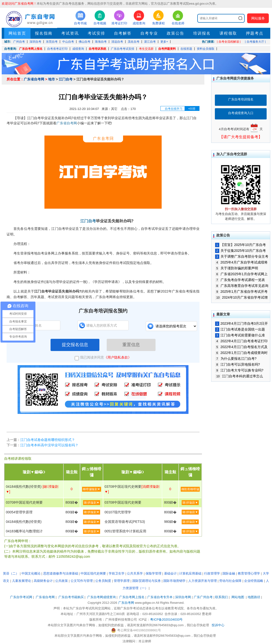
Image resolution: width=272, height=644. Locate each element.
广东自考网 (126, 603)
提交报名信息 (75, 345)
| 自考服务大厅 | (255, 42)
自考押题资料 (167, 49)
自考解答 (123, 33)
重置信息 (131, 345)
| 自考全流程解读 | (229, 42)
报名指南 (44, 33)
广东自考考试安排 (123, 49)
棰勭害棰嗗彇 (190, 489)
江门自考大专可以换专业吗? (239, 370)
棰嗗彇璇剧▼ (92, 489)
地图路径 (254, 597)
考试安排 (96, 33)
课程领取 (228, 33)
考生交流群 (146, 49)
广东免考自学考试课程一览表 (240, 280)
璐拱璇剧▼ (92, 503)
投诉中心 (218, 625)
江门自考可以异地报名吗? (237, 364)
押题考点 (255, 33)
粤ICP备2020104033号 (166, 620)
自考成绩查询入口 (241, 113)
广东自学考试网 (21, 597)
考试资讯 (70, 33)
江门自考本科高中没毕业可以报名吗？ (49, 445)
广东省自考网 (34, 79)
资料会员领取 (206, 49)
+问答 (192, 109)
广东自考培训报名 (241, 99)
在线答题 (186, 49)
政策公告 (176, 33)
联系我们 (221, 597)
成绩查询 (78, 49)
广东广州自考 (203, 597)
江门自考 (66, 79)
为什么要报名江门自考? (236, 359)
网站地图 (238, 597)
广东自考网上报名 (31, 49)
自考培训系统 (97, 49)
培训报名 (202, 33)
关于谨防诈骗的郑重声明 (237, 268)
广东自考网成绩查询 (101, 597)
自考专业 (149, 33)
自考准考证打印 (57, 49)
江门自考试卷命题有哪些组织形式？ (48, 440)
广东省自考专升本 (160, 597)
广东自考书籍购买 (71, 597)
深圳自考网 (183, 597)
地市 (52, 79)
